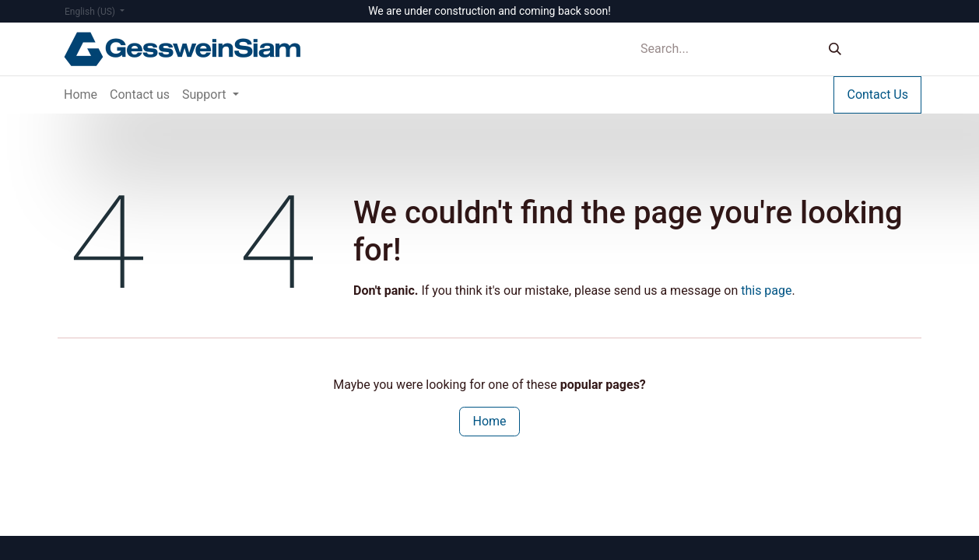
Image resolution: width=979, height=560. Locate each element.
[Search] (835, 49)
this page (766, 290)
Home (489, 421)
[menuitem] (81, 95)
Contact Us (877, 94)
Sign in (890, 49)
